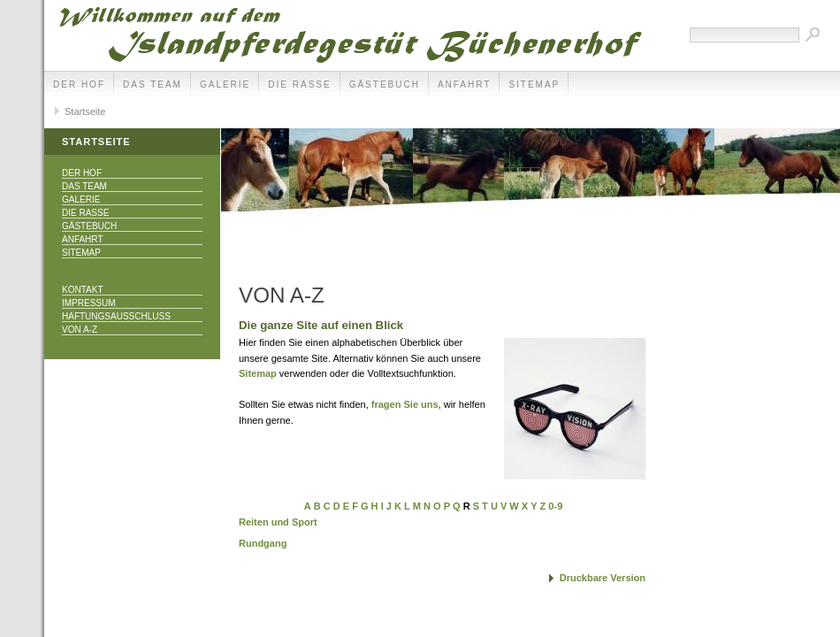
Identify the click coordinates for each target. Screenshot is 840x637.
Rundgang (263, 543)
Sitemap (534, 84)
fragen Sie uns (405, 404)
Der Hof (79, 84)
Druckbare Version (603, 578)
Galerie (225, 84)
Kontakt (82, 290)
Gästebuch (385, 84)
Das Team (153, 84)
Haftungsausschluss (116, 316)
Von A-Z (80, 330)
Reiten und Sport (278, 522)
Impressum (89, 303)
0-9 (555, 506)
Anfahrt (465, 84)
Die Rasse (299, 84)
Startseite (85, 111)
